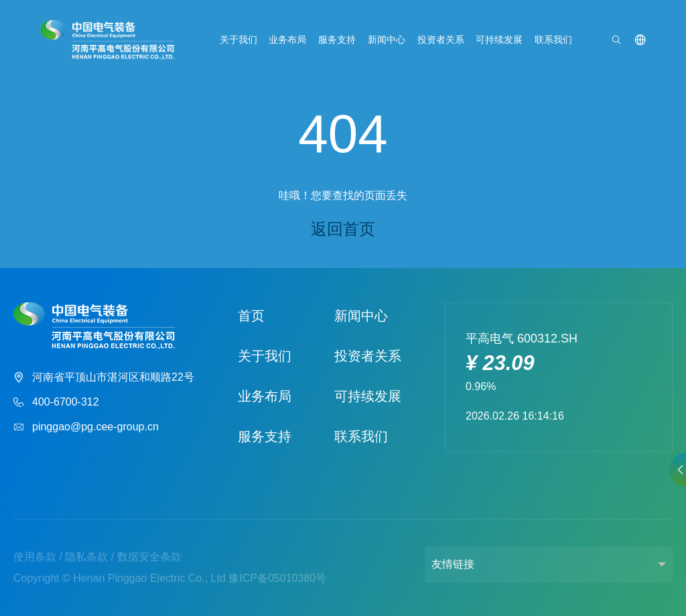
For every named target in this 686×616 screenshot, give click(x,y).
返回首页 (343, 229)
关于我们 (238, 40)
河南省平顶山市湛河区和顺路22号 (104, 378)
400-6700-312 (56, 403)
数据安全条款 (149, 557)
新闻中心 (387, 40)
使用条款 (35, 557)
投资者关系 (441, 40)
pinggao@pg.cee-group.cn (86, 427)
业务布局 (287, 40)
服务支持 (337, 40)
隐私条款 (86, 557)
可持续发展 (499, 40)
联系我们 (553, 40)
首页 (251, 316)
